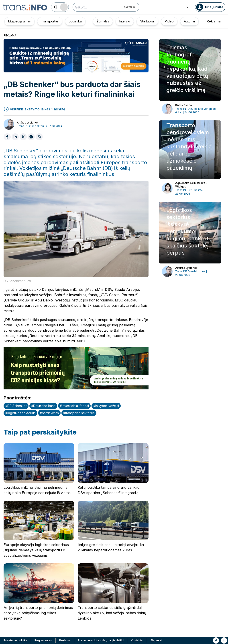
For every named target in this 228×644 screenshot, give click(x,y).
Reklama (214, 21)
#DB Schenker (16, 406)
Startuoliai (147, 21)
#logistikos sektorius (20, 413)
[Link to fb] (216, 640)
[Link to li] (224, 640)
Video (169, 21)
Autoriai (189, 21)
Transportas (50, 21)
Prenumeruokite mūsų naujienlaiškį (101, 640)
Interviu (125, 21)
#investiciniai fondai (74, 406)
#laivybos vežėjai (106, 406)
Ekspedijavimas (19, 21)
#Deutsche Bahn (43, 406)
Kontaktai (137, 640)
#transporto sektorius (79, 413)
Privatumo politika (15, 640)
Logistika (75, 21)
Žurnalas (103, 21)
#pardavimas (49, 413)
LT (185, 7)
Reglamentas (43, 640)
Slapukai (156, 640)
